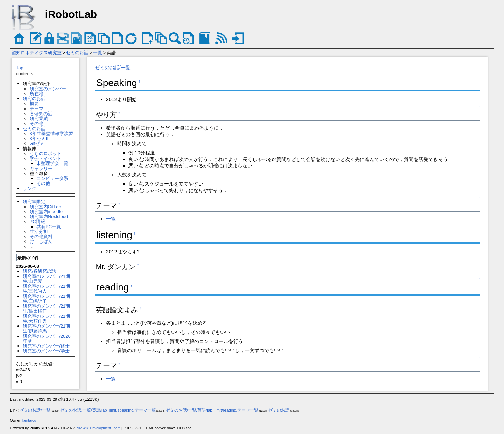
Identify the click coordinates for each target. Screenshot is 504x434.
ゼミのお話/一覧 (113, 68)
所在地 (37, 94)
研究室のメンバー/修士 (46, 346)
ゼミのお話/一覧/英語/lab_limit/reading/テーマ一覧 (212, 410)
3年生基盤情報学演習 (51, 134)
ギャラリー (41, 169)
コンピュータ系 (52, 178)
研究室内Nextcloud (49, 216)
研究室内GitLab (45, 207)
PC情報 (37, 221)
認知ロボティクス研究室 (37, 53)
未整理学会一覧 (52, 163)
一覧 (98, 53)
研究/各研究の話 (39, 271)
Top (20, 68)
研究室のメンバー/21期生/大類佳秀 (46, 319)
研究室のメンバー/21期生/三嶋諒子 (46, 299)
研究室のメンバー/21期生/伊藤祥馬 (46, 328)
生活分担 (39, 232)
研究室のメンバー (48, 89)
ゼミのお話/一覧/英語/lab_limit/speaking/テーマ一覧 (108, 410)
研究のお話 (34, 99)
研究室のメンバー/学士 (46, 351)
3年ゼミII (39, 138)
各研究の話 (41, 114)
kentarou (29, 421)
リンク (30, 188)
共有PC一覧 (49, 227)
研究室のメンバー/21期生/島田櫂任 (46, 309)
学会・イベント (46, 158)
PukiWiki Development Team (98, 428)
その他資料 (41, 236)
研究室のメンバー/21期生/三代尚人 (46, 289)
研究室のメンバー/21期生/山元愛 (46, 279)
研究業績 (39, 118)
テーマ (37, 109)
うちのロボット (46, 153)
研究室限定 (34, 201)
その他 (37, 123)
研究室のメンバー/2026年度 (47, 339)
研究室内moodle (46, 212)
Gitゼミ (37, 143)
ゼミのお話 (77, 53)
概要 (34, 103)
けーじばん (41, 241)
